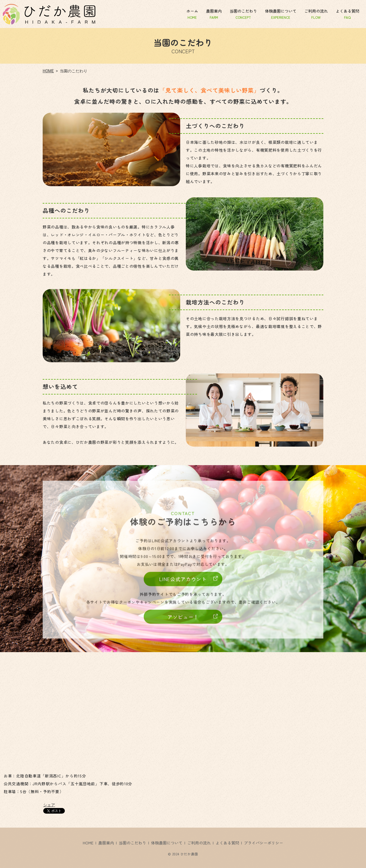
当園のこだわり (243, 14)
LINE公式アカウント (183, 582)
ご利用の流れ (316, 14)
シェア (49, 805)
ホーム (192, 14)
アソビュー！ (183, 619)
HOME (48, 71)
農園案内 (214, 14)
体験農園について (281, 14)
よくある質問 (347, 14)
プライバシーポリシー (264, 843)
